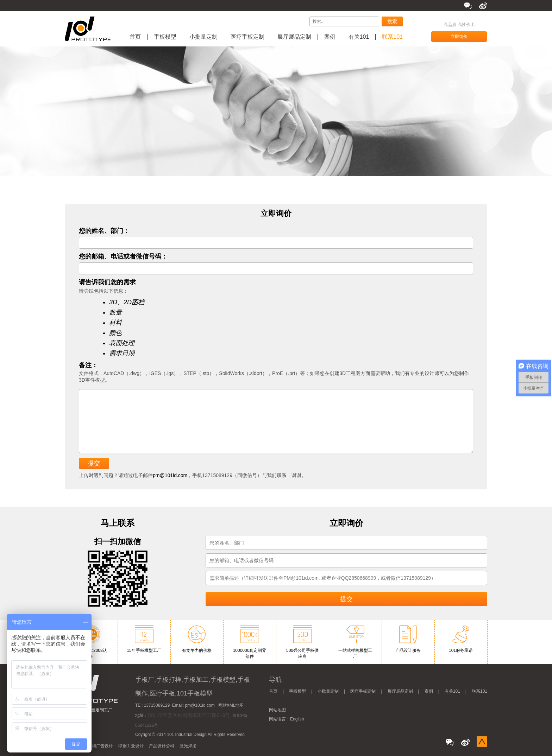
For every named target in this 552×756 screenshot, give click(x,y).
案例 (330, 37)
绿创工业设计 (131, 746)
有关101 (359, 37)
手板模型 (165, 37)
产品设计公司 (162, 746)
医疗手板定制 (247, 37)
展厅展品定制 (294, 37)
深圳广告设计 (100, 746)
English (297, 719)
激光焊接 (188, 746)
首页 (135, 37)
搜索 (392, 21)
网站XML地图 (231, 705)
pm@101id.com (170, 475)
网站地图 (277, 710)
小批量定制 (203, 37)
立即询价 (459, 37)
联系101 (392, 37)
